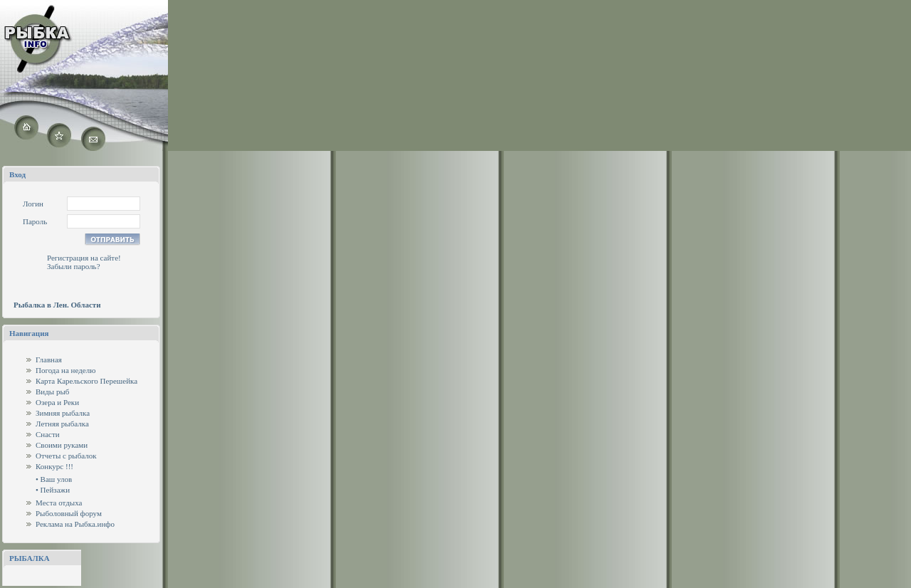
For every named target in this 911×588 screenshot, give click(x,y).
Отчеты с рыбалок (66, 456)
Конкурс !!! (54, 466)
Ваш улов (57, 479)
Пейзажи (55, 490)
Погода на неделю (65, 370)
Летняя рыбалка (62, 424)
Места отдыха (59, 503)
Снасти (48, 434)
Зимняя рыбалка (63, 413)
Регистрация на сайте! (84, 258)
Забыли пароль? (74, 266)
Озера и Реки (57, 402)
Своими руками (62, 445)
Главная (49, 359)
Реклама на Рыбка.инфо (75, 524)
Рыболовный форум (69, 513)
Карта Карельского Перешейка (86, 381)
